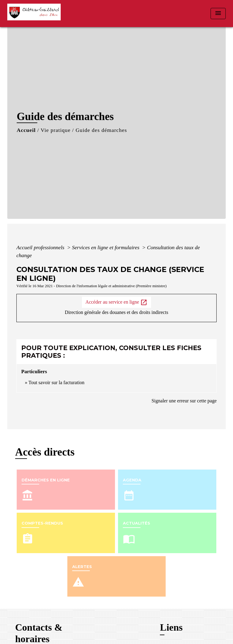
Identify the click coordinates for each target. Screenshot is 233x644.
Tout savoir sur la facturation (57, 382)
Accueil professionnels (41, 247)
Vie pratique (56, 130)
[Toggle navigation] (218, 14)
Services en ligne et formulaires (106, 247)
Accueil (26, 130)
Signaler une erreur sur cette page (184, 401)
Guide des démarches (101, 130)
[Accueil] (36, 14)
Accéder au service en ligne (117, 302)
